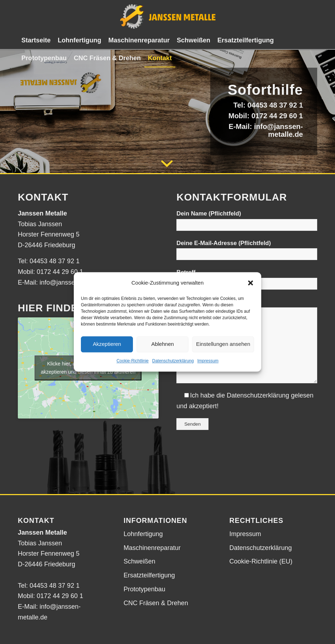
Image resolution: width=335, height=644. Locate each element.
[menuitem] (36, 40)
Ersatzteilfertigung (149, 575)
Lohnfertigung (143, 534)
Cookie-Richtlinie (133, 361)
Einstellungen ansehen (223, 344)
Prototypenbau (145, 589)
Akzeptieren (107, 344)
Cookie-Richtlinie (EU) (261, 561)
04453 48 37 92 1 (275, 105)
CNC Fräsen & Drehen (156, 603)
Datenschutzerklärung (173, 361)
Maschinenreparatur (152, 548)
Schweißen (140, 561)
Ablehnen (162, 344)
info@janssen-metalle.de (279, 130)
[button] (251, 283)
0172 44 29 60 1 (277, 116)
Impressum (208, 361)
